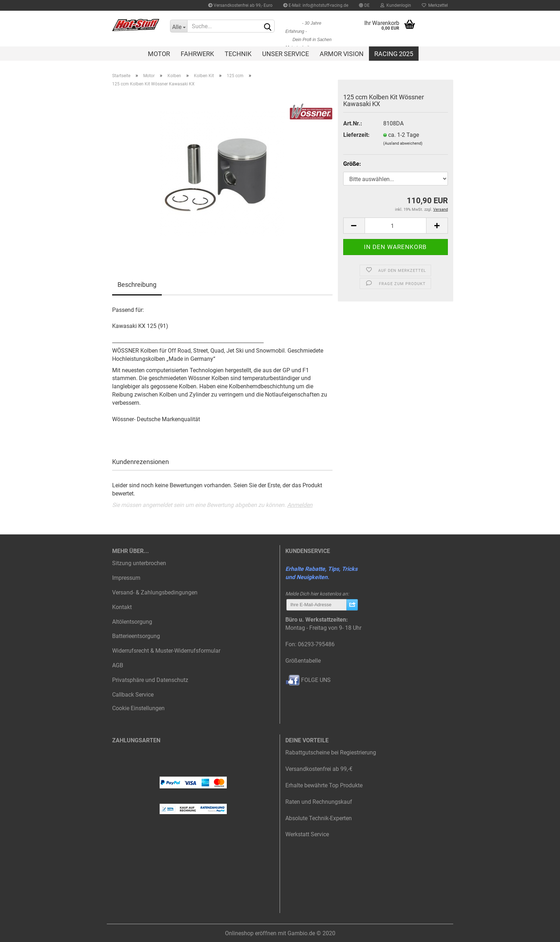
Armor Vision (342, 54)
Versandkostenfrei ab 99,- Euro (240, 5)
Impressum (126, 578)
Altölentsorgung (132, 622)
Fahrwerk (197, 54)
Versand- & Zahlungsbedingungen (155, 592)
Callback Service (133, 695)
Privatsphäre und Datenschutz (150, 680)
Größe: (352, 164)
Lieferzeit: (356, 135)
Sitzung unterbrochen (139, 563)
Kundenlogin (396, 5)
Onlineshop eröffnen (251, 933)
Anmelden (300, 505)
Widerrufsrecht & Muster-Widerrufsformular (166, 651)
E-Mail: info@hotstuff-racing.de (316, 5)
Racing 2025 (394, 54)
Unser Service (286, 54)
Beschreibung (137, 285)
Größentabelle (303, 661)
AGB (118, 665)
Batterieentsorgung (136, 636)
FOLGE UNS (308, 680)
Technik (238, 54)
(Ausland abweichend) (403, 143)
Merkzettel (435, 5)
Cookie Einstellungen (138, 708)
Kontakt (122, 607)
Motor (159, 54)
